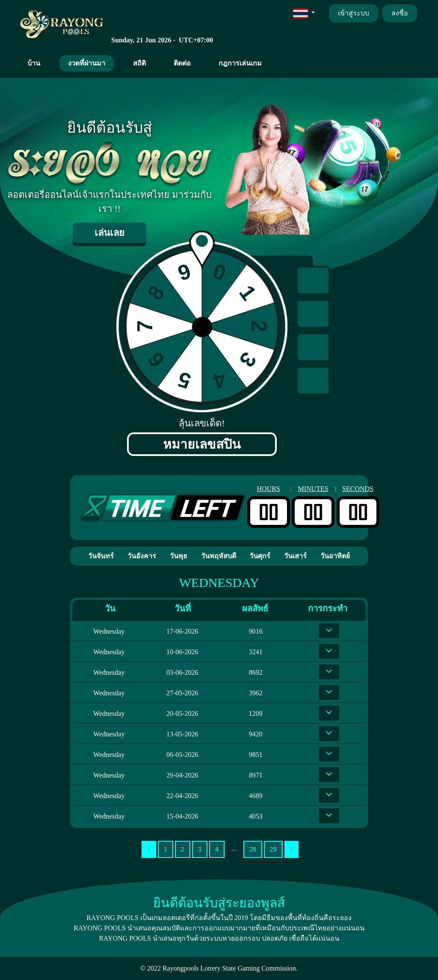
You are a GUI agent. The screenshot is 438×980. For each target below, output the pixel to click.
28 (253, 849)
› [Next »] (292, 849)
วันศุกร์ (260, 556)
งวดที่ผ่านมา (87, 63)
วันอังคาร (142, 556)
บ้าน (34, 63)
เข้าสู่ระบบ (354, 13)
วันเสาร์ (295, 556)
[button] (304, 13)
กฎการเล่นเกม (240, 63)
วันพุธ (179, 556)
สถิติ (139, 63)
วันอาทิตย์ (335, 556)
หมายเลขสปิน (202, 444)
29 (273, 849)
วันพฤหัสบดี (219, 556)
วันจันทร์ (101, 556)
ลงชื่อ (400, 13)
